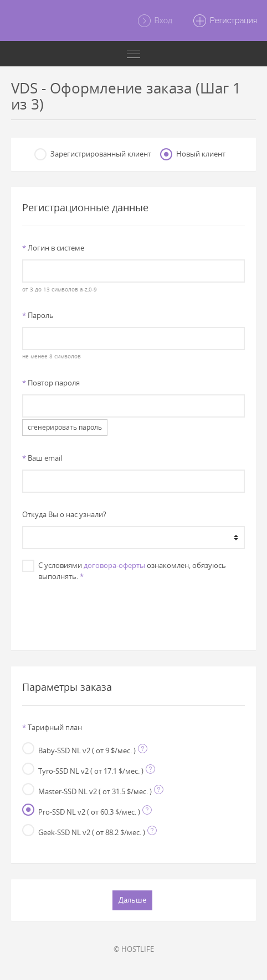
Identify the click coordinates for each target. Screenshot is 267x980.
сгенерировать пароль (65, 427)
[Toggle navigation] (133, 54)
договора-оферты (114, 565)
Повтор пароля (51, 383)
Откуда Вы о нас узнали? (64, 514)
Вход (155, 21)
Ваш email (42, 458)
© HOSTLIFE (134, 949)
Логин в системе (53, 248)
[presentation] (133, 611)
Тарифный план (52, 727)
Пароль (38, 315)
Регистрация (225, 21)
